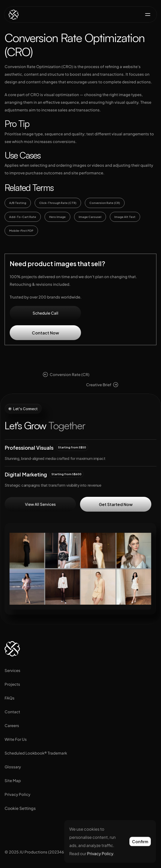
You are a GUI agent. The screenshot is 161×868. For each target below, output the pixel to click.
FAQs (10, 698)
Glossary (13, 767)
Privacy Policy (17, 794)
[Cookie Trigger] (20, 808)
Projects (12, 684)
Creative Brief (99, 385)
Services (12, 670)
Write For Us (16, 739)
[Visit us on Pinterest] (59, 828)
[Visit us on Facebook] (26, 828)
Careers (12, 725)
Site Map (13, 780)
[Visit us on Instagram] (10, 828)
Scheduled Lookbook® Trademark (36, 753)
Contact (12, 712)
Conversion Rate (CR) (70, 374)
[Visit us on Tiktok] (42, 828)
